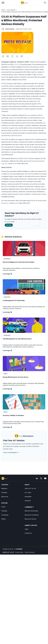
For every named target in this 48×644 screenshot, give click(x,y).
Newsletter (28, 497)
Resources (5, 497)
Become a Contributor (32, 515)
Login (26, 529)
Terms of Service (30, 552)
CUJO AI (17, 64)
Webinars (4, 488)
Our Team (28, 493)
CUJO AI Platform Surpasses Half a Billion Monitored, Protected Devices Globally (25, 12)
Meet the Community (31, 511)
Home (3, 507)
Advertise (28, 501)
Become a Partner (31, 519)
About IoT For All (30, 488)
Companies (5, 515)
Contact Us (28, 533)
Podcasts (4, 493)
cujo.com (4, 164)
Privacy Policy (19, 552)
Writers (4, 519)
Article (3, 10)
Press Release (11, 10)
